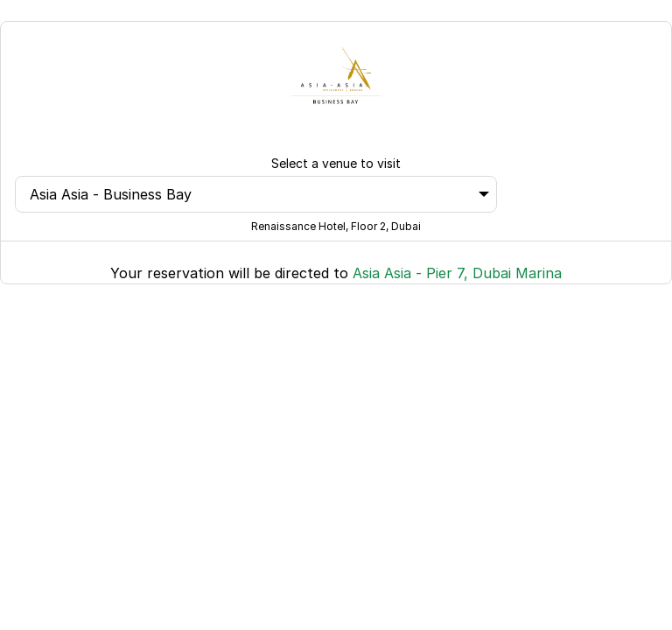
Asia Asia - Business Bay (259, 194)
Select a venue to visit (336, 163)
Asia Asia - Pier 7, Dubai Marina (457, 273)
